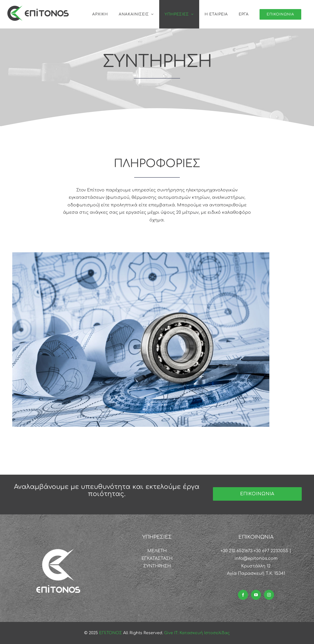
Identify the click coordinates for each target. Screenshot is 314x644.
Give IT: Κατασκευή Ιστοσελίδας (197, 633)
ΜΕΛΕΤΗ (157, 551)
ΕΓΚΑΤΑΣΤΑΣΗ (157, 558)
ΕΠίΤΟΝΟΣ (111, 633)
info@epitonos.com (256, 558)
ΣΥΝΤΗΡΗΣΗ (157, 566)
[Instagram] (269, 595)
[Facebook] (243, 595)
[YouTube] (256, 595)
